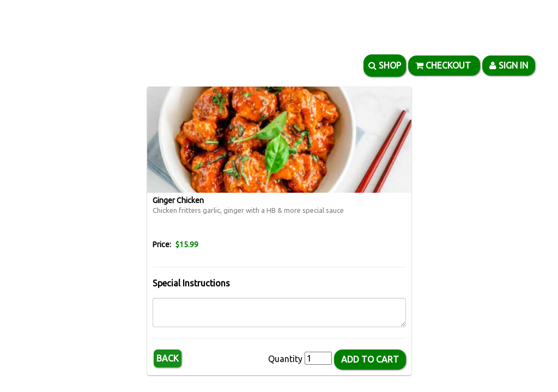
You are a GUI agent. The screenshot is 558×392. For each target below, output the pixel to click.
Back (168, 358)
